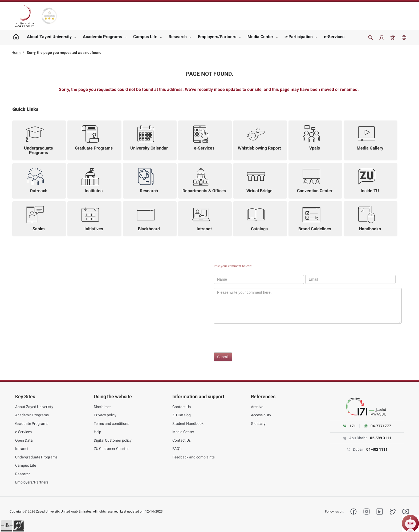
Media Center (260, 37)
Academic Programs (102, 37)
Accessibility (261, 415)
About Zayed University (49, 37)
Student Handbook (188, 424)
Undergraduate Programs (36, 457)
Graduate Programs (32, 424)
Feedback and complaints (194, 457)
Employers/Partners (217, 37)
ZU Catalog (182, 415)
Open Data (24, 440)
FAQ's (177, 449)
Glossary (258, 424)
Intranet (22, 449)
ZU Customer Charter (111, 449)
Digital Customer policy (113, 440)
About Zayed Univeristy (34, 407)
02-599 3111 (381, 438)
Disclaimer (102, 407)
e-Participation (299, 37)
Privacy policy (105, 415)
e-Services (334, 37)
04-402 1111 (377, 449)
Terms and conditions (111, 424)
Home (16, 53)
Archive (257, 407)
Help (97, 432)
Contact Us (182, 407)
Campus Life (145, 37)
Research (178, 37)
